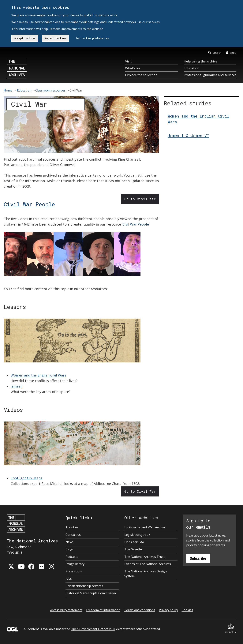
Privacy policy (168, 610)
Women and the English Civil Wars (38, 375)
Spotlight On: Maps (26, 478)
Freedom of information (103, 610)
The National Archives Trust (144, 557)
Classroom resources (50, 90)
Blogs (70, 549)
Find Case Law (134, 542)
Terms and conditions (140, 610)
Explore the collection (141, 75)
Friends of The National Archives (148, 564)
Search (215, 53)
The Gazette (133, 549)
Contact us (73, 535)
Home (8, 90)
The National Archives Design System (146, 574)
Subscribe (198, 558)
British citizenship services (84, 586)
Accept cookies (25, 38)
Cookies (187, 610)
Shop (231, 53)
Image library (75, 564)
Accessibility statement (66, 610)
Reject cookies (56, 38)
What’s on (132, 68)
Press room (74, 571)
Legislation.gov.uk (137, 535)
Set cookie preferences (92, 38)
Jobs (69, 578)
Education (191, 68)
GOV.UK (231, 629)
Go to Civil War (140, 199)
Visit (128, 61)
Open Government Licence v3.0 (93, 629)
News (69, 542)
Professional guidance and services (210, 75)
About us (72, 527)
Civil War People (29, 204)
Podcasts (72, 557)
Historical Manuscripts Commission (91, 593)
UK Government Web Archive (145, 527)
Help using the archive (200, 61)
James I (16, 386)
